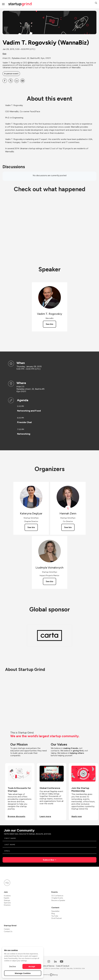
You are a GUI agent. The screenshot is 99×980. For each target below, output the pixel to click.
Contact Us (8, 932)
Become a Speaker (58, 900)
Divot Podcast (57, 918)
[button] (96, 3)
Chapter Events (57, 898)
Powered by (50, 975)
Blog (53, 914)
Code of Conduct (63, 966)
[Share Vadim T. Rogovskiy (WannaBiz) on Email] (23, 81)
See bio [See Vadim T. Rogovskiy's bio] (49, 324)
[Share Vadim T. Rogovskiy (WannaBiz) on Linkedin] (17, 81)
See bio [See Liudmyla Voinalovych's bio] (49, 581)
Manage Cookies (23, 973)
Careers (7, 929)
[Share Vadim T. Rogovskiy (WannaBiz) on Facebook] (5, 81)
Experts (7, 898)
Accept (32, 966)
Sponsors (7, 903)
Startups (7, 900)
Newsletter (55, 911)
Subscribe (48, 860)
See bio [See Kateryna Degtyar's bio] (31, 527)
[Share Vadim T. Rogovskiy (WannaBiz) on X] (11, 81)
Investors (7, 896)
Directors (7, 905)
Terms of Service (48, 966)
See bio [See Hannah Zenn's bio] (68, 527)
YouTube (55, 916)
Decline (13, 966)
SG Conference (57, 896)
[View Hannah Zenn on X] (68, 508)
